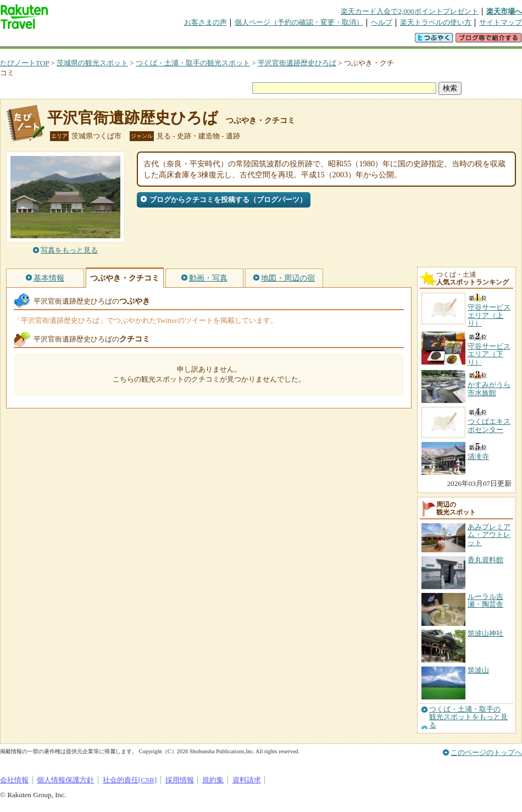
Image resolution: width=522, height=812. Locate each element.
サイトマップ (501, 22)
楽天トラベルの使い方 (436, 22)
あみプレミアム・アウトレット (489, 535)
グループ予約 (219, 41)
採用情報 (180, 780)
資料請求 (247, 780)
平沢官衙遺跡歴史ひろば (297, 63)
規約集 (213, 780)
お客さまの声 (206, 22)
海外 (84, 41)
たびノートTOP (24, 63)
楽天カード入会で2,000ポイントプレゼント (410, 11)
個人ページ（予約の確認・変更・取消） (299, 22)
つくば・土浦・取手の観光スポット (193, 63)
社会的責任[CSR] (130, 780)
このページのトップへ (486, 752)
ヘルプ (382, 22)
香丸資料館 (485, 560)
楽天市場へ (504, 11)
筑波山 (478, 670)
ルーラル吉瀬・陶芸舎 (485, 600)
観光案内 (264, 41)
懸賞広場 (129, 41)
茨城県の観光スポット (92, 63)
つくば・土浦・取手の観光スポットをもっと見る (468, 717)
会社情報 (14, 780)
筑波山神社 (485, 633)
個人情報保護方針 (65, 780)
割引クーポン (174, 41)
